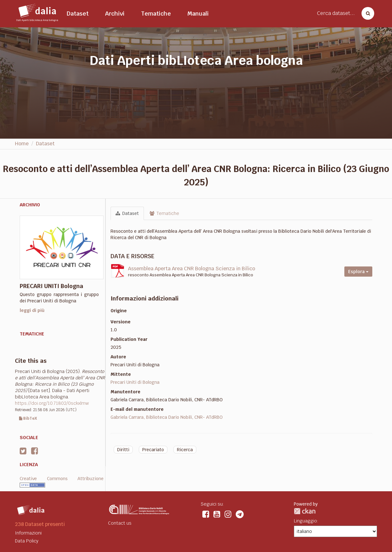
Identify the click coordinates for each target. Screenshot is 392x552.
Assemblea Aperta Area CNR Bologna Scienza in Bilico (192, 269)
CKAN (305, 511)
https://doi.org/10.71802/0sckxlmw (52, 403)
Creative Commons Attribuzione (62, 479)
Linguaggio (305, 521)
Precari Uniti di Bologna (135, 382)
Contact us (120, 523)
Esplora (358, 272)
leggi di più (32, 310)
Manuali (198, 14)
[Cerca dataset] (366, 13)
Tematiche (156, 14)
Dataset (78, 14)
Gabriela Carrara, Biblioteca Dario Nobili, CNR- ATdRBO (167, 417)
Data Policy (27, 541)
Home (22, 144)
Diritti (123, 450)
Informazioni (28, 533)
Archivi (115, 14)
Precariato (153, 450)
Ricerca (185, 450)
